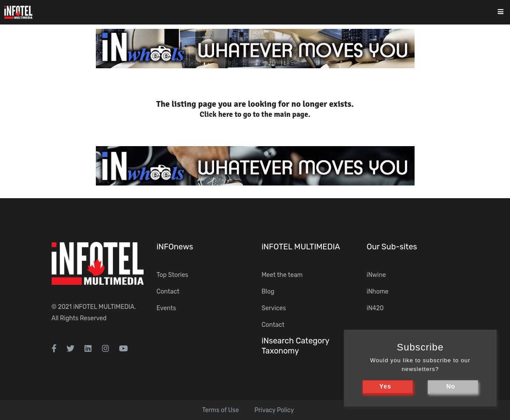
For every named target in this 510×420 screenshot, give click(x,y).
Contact (168, 292)
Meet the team (282, 275)
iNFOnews (175, 247)
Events (167, 308)
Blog (268, 292)
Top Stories (172, 275)
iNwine (376, 275)
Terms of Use (221, 410)
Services (274, 308)
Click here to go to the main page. (255, 114)
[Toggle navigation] (506, 12)
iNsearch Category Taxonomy (295, 346)
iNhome (378, 292)
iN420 (375, 308)
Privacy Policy (274, 410)
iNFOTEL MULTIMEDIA (104, 307)
